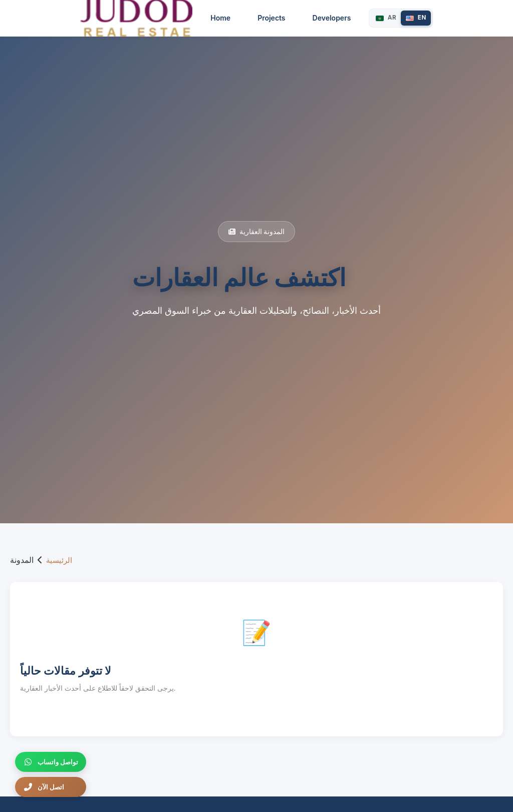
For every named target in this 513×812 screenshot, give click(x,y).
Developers (342, 18)
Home (231, 18)
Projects (282, 18)
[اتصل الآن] (51, 787)
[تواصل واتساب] (51, 762)
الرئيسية (59, 560)
